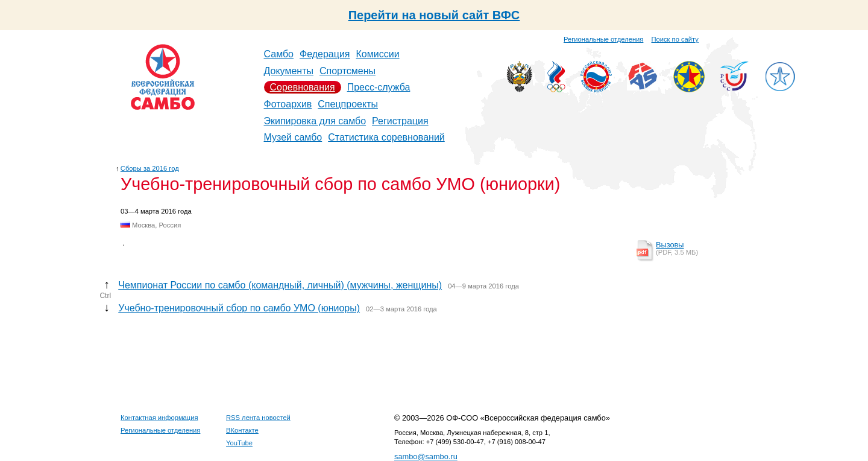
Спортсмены (348, 71)
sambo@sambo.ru (426, 456)
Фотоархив (288, 104)
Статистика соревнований (386, 137)
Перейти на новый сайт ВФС (434, 15)
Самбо (279, 54)
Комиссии (378, 54)
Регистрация (400, 121)
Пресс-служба (379, 87)
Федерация (325, 54)
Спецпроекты (348, 104)
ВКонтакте (242, 430)
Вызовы (670, 245)
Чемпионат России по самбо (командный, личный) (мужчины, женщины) (280, 285)
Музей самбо (293, 137)
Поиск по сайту (675, 39)
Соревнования (303, 87)
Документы (289, 71)
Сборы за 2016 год (150, 168)
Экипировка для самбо (315, 121)
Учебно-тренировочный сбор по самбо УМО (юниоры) (239, 308)
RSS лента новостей (258, 418)
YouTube (239, 443)
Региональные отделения (603, 39)
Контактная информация (159, 418)
